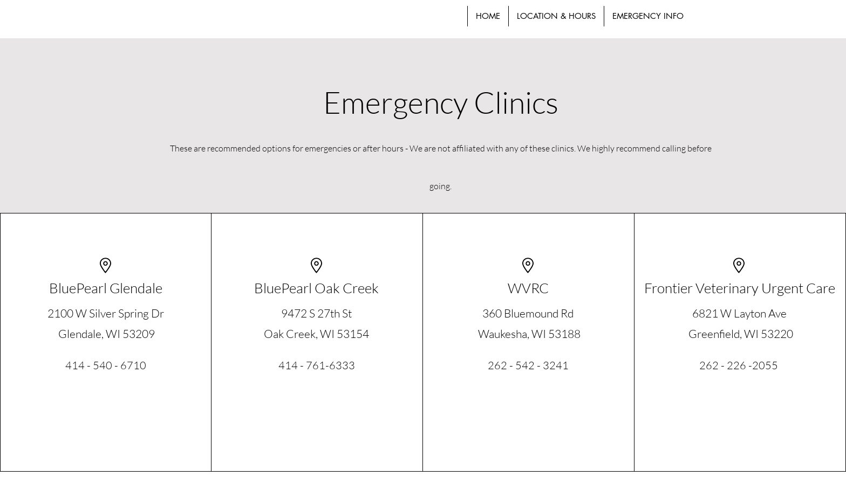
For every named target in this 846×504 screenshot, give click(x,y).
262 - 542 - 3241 (528, 365)
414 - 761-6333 (317, 365)
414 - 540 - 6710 (106, 365)
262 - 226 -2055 (739, 365)
